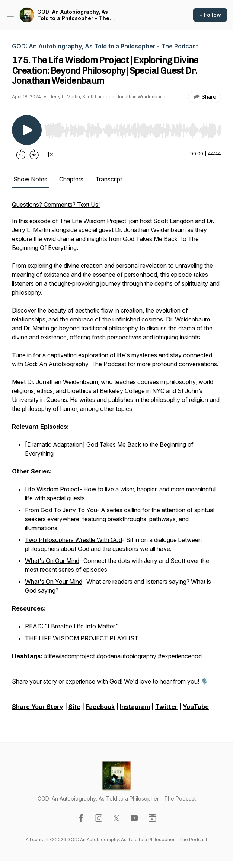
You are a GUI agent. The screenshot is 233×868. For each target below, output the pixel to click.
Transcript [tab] (109, 179)
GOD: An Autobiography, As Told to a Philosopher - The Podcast (73, 15)
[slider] (133, 130)
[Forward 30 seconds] (34, 155)
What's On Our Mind (52, 561)
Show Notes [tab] (30, 179)
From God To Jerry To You (61, 510)
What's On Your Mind (54, 582)
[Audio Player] (133, 128)
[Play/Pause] (27, 130)
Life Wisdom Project (52, 489)
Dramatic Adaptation (55, 444)
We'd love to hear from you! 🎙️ (166, 681)
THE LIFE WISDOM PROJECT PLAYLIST (82, 638)
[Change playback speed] (50, 155)
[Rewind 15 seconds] (21, 155)
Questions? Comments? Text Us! (56, 205)
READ (33, 626)
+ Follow (210, 15)
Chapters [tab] (71, 179)
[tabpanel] (116, 459)
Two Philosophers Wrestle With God (74, 540)
